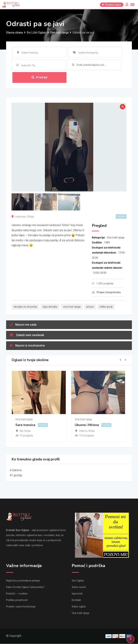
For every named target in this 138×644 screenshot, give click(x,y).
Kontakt (76, 600)
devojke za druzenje (25, 307)
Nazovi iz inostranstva (27, 346)
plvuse (90, 307)
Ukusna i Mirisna (87, 425)
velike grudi (106, 307)
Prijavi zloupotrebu (106, 292)
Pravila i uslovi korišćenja (21, 607)
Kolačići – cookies (17, 594)
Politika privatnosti (17, 600)
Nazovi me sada (23, 325)
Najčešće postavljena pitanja (23, 581)
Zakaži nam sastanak (27, 335)
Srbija (31, 217)
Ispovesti (77, 594)
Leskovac (20, 217)
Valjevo (83, 431)
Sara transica (25, 425)
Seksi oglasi (79, 607)
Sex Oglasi (78, 581)
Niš (21, 431)
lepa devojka (50, 307)
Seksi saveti (79, 587)
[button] (120, 360)
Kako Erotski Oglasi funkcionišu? (25, 587)
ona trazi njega (72, 307)
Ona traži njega (116, 237)
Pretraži (39, 77)
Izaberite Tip (28, 65)
